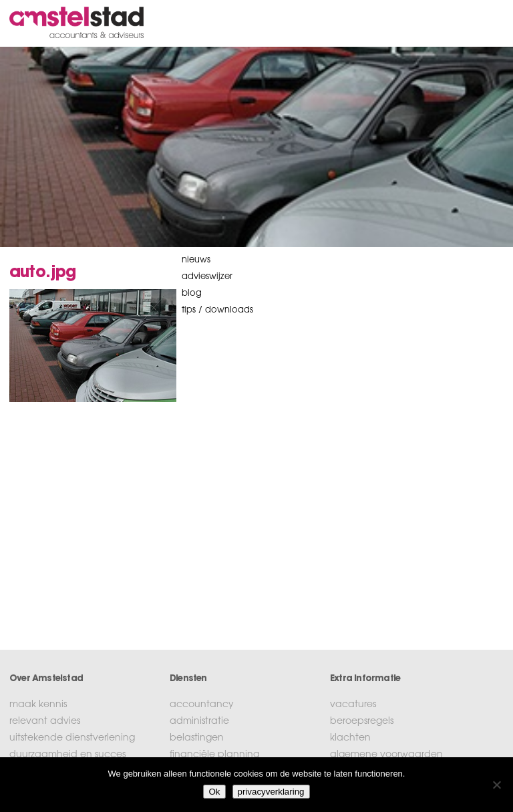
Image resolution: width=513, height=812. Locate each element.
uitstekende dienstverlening (72, 739)
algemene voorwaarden (386, 755)
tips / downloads (217, 310)
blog (192, 293)
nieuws (196, 260)
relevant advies (45, 722)
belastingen (197, 739)
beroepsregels (362, 722)
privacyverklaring (271, 792)
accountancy (202, 705)
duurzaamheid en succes (67, 755)
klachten (350, 739)
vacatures (353, 705)
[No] (496, 785)
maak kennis (38, 705)
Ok (214, 792)
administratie (199, 722)
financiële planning (214, 755)
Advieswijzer (207, 277)
